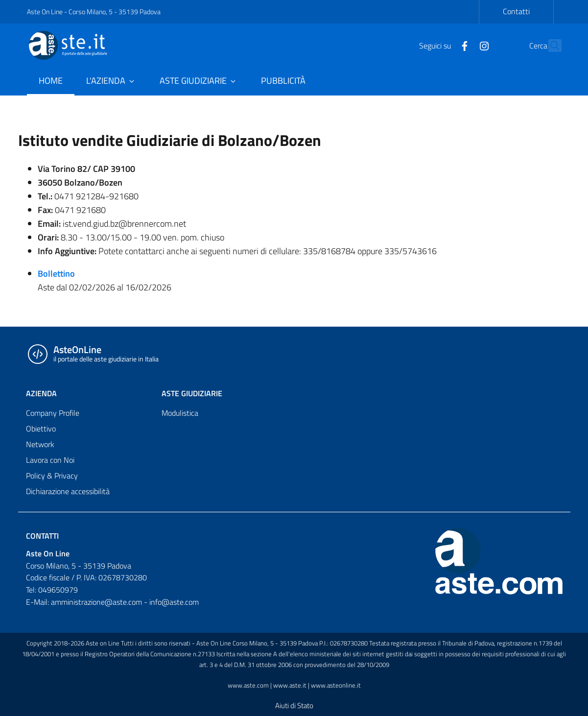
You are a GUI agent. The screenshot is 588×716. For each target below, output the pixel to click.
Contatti (516, 11)
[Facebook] (444, 45)
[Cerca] (550, 46)
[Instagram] (463, 45)
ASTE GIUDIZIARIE (192, 393)
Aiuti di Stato (294, 705)
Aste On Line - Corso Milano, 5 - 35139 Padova (94, 12)
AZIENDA (41, 393)
